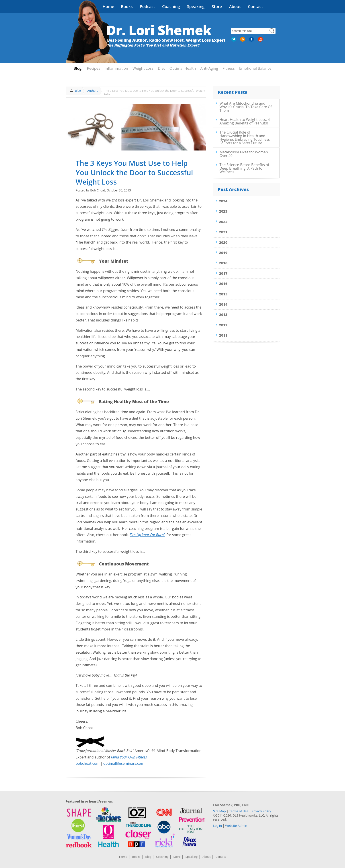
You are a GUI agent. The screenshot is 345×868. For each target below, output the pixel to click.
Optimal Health (183, 68)
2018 (223, 263)
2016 (223, 284)
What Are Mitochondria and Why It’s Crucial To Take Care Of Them (246, 107)
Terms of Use (239, 811)
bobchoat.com (88, 763)
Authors (93, 91)
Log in (217, 826)
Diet (161, 68)
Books (127, 6)
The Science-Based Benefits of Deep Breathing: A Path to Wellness (244, 168)
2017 (223, 273)
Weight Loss (143, 68)
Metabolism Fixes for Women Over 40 (244, 154)
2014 (223, 304)
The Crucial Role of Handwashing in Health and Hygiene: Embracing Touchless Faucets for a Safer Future (245, 138)
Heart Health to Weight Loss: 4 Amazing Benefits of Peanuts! (245, 121)
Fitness (229, 68)
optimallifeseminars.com (124, 763)
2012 (223, 325)
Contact (255, 6)
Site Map (219, 811)
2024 (223, 201)
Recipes (94, 68)
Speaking (196, 6)
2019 (223, 253)
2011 (223, 335)
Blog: (78, 68)
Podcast (147, 6)
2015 (223, 294)
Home (108, 6)
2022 (223, 222)
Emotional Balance (255, 68)
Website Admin (236, 826)
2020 (223, 242)
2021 (223, 232)
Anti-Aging (209, 68)
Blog (78, 91)
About (235, 6)
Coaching (171, 6)
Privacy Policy (261, 811)
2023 (223, 211)
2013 (223, 315)
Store (217, 6)
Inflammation (116, 68)
